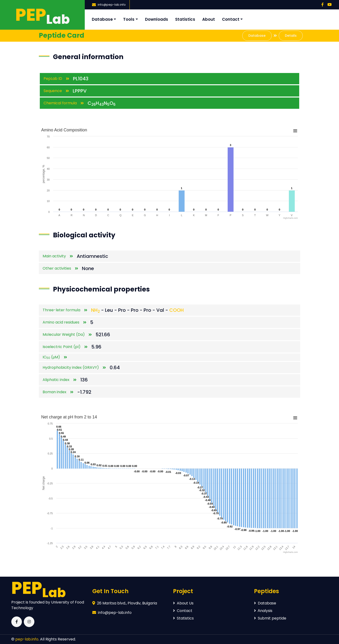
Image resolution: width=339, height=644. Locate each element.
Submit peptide (270, 618)
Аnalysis (263, 611)
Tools (129, 19)
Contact (231, 19)
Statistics (185, 19)
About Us (183, 603)
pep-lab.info (27, 639)
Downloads (157, 19)
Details (291, 36)
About (209, 19)
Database (102, 19)
